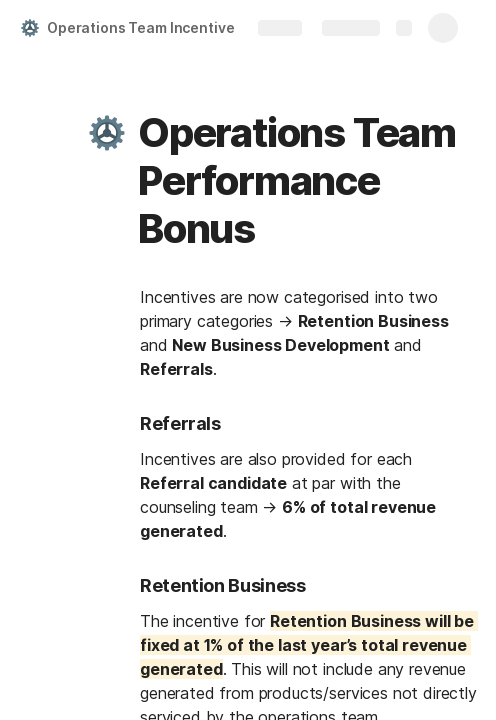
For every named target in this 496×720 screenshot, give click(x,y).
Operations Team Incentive (141, 27)
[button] (107, 133)
